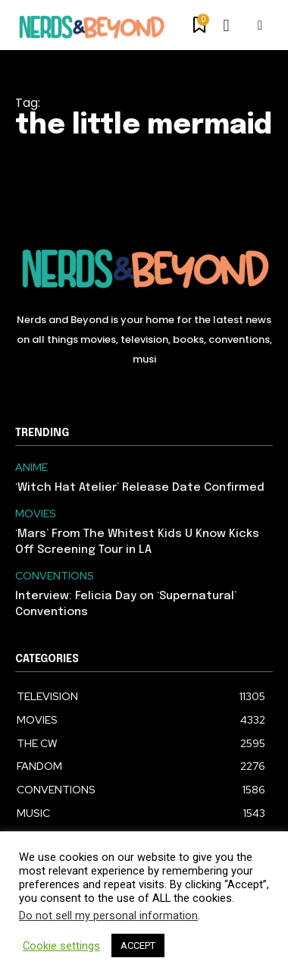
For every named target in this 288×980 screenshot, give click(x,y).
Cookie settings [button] (61, 946)
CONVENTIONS (55, 576)
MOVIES (36, 514)
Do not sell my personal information (108, 916)
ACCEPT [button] (138, 945)
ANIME (31, 468)
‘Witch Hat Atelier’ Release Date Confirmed (140, 488)
